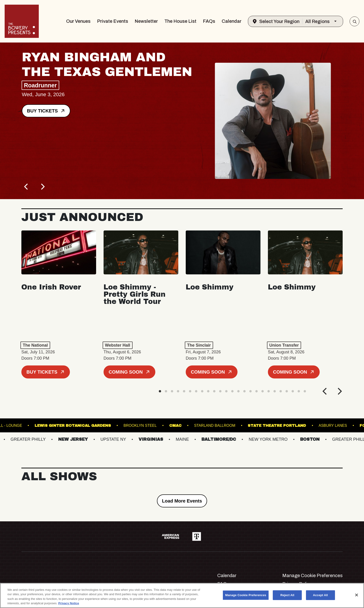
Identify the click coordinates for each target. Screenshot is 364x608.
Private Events (113, 21)
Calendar (232, 21)
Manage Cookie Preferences (312, 575)
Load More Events (182, 501)
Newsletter (146, 21)
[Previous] (26, 187)
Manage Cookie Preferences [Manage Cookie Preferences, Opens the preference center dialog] (246, 595)
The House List (180, 21)
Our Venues (78, 21)
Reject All (287, 595)
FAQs (209, 21)
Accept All (320, 595)
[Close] (357, 595)
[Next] (42, 187)
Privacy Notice (69, 603)
